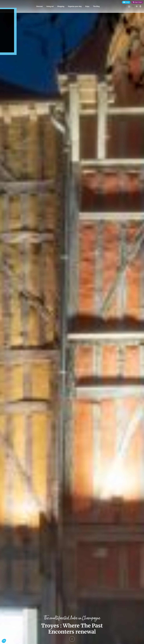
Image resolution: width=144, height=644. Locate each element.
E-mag (127, 2)
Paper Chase (138, 2)
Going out (52, 6)
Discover (41, 6)
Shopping (63, 6)
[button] (4, 641)
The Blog (98, 6)
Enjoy (89, 6)
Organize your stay (77, 6)
